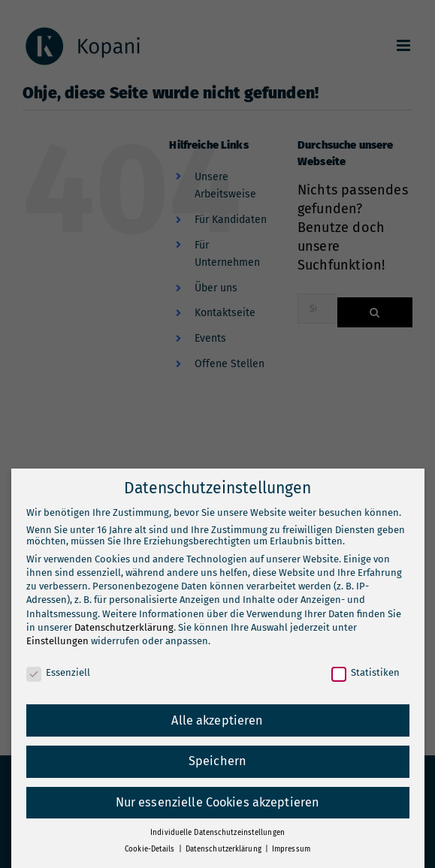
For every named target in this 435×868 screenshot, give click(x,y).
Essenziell (58, 672)
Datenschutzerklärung (124, 627)
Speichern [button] (217, 761)
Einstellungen (57, 641)
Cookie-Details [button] (151, 849)
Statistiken (366, 672)
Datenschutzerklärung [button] (225, 849)
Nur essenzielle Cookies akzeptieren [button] (218, 802)
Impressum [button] (291, 849)
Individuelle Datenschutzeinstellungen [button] (217, 833)
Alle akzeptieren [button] (217, 720)
